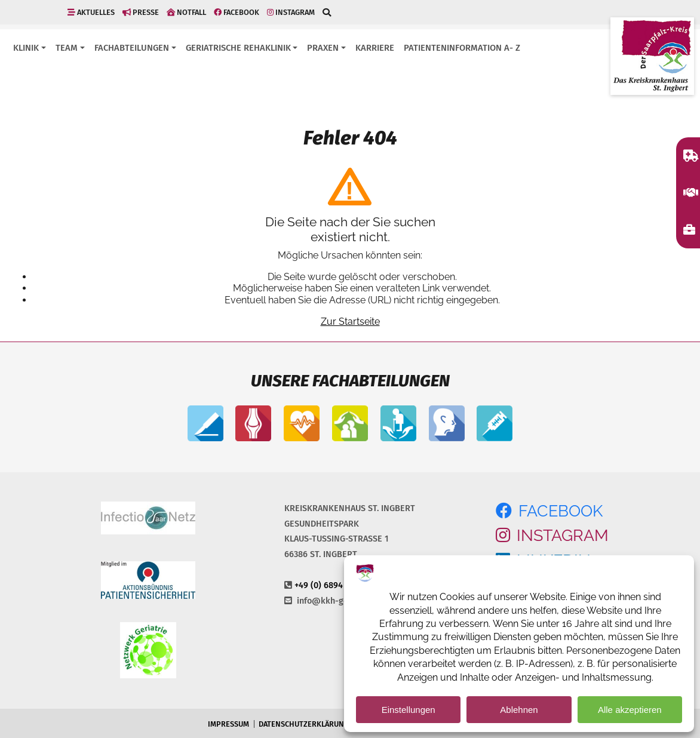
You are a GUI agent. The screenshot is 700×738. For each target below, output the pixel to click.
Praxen (323, 48)
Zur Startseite (350, 322)
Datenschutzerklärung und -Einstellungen (343, 724)
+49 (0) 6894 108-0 (331, 585)
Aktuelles (91, 12)
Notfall (186, 12)
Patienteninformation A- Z (462, 48)
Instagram (291, 12)
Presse (141, 12)
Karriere (375, 48)
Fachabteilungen (132, 48)
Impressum (228, 724)
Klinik (26, 48)
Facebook (237, 12)
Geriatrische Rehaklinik (238, 48)
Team (67, 48)
